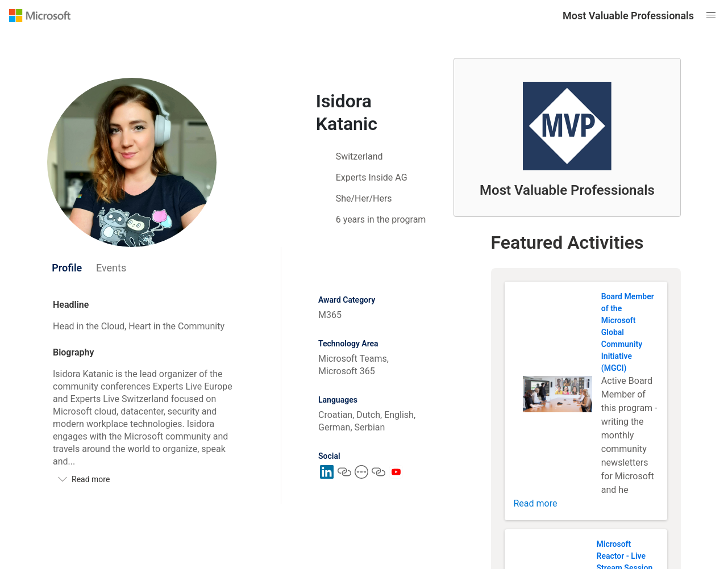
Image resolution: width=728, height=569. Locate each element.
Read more (536, 503)
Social (329, 456)
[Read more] (148, 479)
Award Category (347, 300)
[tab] (67, 268)
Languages (338, 400)
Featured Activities (567, 242)
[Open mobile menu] (711, 16)
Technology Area (348, 344)
